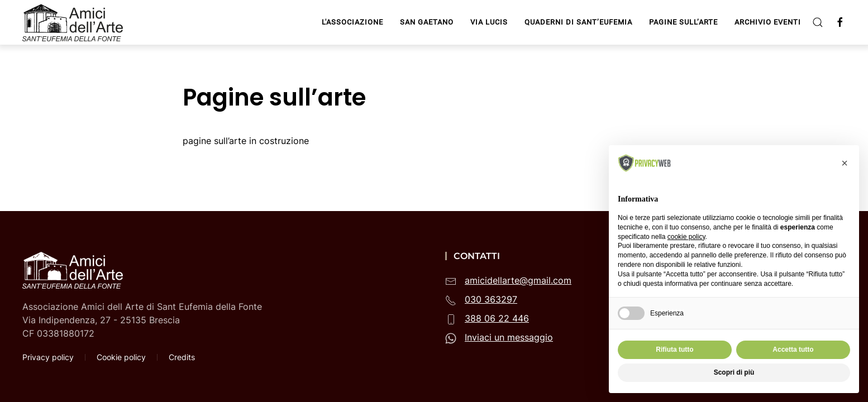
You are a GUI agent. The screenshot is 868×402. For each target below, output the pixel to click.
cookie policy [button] (686, 237)
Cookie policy (121, 357)
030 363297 (491, 299)
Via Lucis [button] (489, 22)
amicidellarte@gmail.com (518, 280)
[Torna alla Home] (74, 22)
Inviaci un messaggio (509, 337)
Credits (182, 357)
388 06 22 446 (497, 318)
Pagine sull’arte (683, 22)
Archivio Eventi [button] (768, 22)
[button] (818, 22)
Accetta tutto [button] (793, 350)
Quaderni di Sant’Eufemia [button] (578, 22)
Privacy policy (48, 357)
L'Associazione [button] (352, 22)
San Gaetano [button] (427, 22)
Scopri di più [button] (734, 372)
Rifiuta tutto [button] (674, 350)
